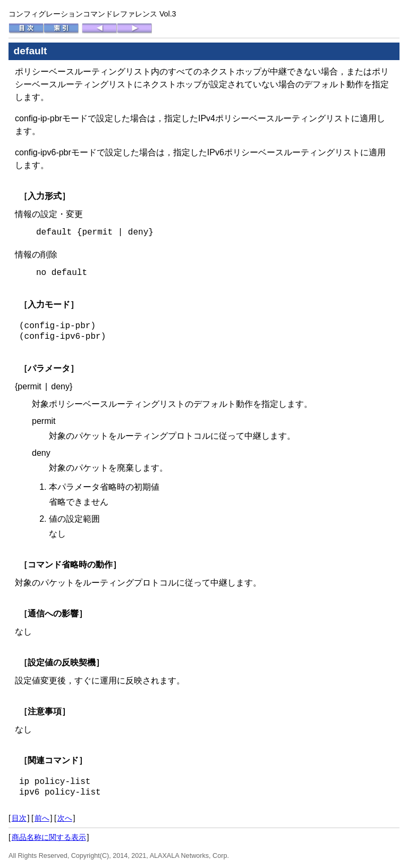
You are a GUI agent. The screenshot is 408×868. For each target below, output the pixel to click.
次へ (65, 818)
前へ (42, 818)
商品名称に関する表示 (49, 837)
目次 (19, 818)
